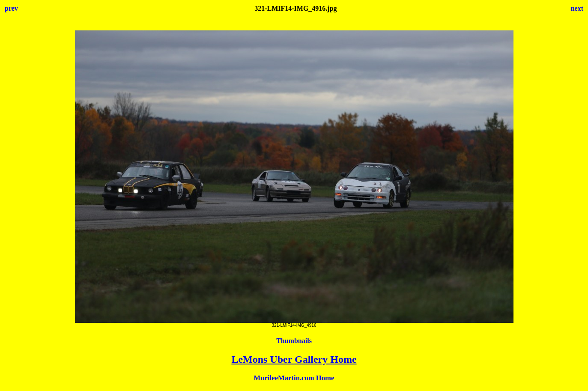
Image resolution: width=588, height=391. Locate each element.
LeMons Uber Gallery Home (294, 359)
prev (11, 8)
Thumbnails (294, 341)
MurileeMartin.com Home (294, 378)
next (577, 8)
